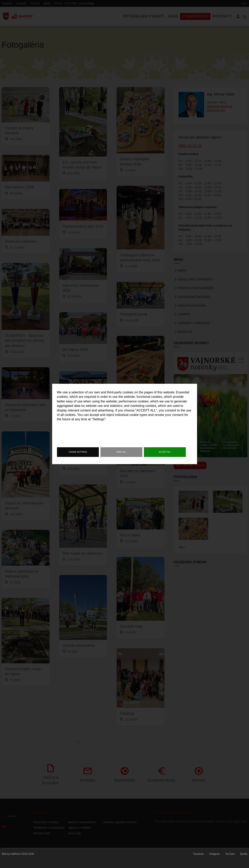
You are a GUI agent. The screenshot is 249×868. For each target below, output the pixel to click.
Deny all (121, 452)
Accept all (165, 452)
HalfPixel (15, 854)
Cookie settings (78, 452)
